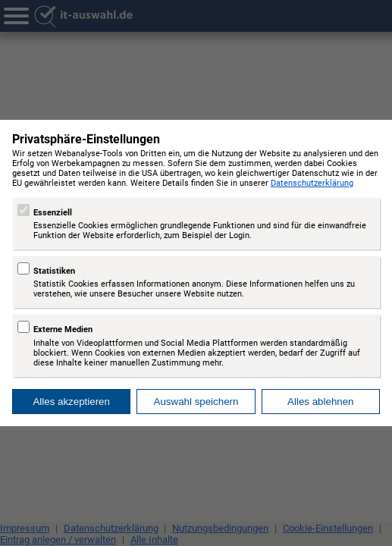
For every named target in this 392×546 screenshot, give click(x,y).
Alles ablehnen (320, 402)
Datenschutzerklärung (312, 183)
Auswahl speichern (196, 402)
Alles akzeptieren (71, 402)
